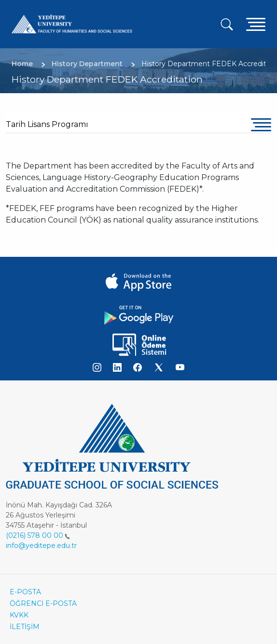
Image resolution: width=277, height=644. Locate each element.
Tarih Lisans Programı (47, 124)
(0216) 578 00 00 (38, 535)
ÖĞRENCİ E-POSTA (43, 603)
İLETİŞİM (25, 627)
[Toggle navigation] (256, 24)
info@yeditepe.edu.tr (41, 546)
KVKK (19, 615)
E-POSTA (25, 592)
